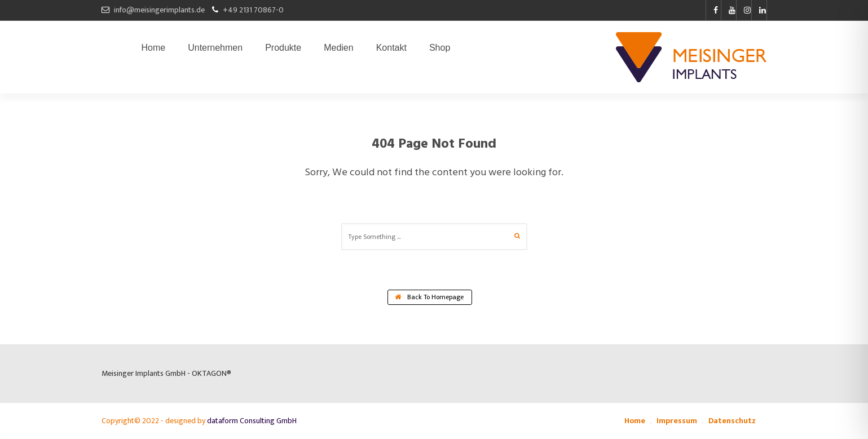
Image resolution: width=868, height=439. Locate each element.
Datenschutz (732, 421)
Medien (338, 50)
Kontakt (391, 50)
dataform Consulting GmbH (252, 421)
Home (154, 50)
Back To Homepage (429, 297)
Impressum (677, 421)
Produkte (283, 50)
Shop (440, 50)
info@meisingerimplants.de (159, 10)
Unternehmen (215, 50)
